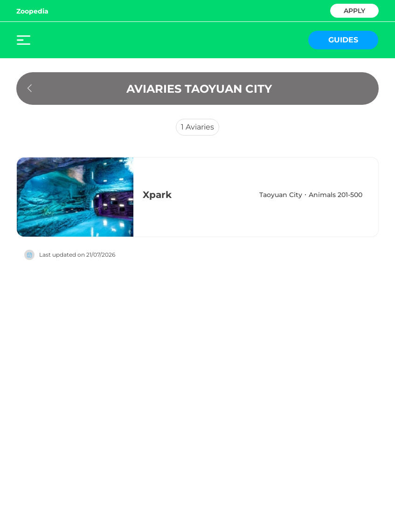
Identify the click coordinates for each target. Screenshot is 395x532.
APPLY (354, 10)
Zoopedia (32, 11)
